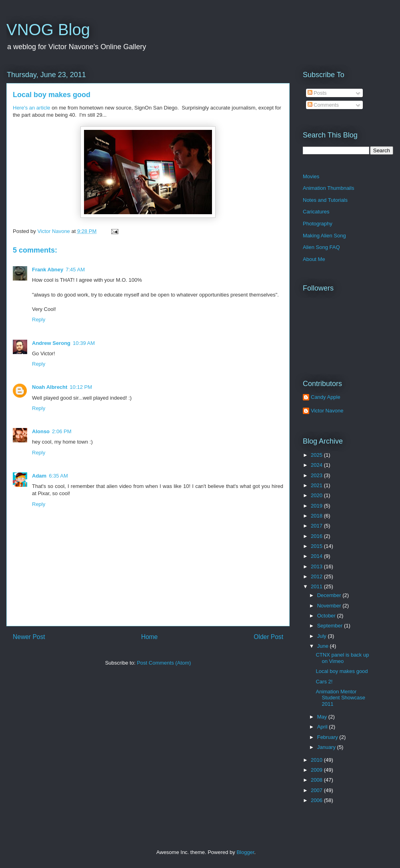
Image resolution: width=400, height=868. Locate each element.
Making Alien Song (324, 236)
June (324, 646)
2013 (317, 566)
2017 (317, 526)
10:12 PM (81, 387)
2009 (317, 770)
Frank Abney (48, 270)
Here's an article (32, 108)
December (330, 595)
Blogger (245, 852)
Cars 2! (324, 682)
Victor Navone (327, 411)
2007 (317, 790)
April (323, 727)
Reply (39, 320)
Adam (39, 476)
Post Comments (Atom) (164, 663)
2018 (317, 516)
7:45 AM (75, 270)
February (328, 737)
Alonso (41, 431)
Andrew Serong (51, 343)
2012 (317, 576)
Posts (317, 93)
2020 (317, 495)
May (323, 717)
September (331, 626)
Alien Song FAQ (321, 247)
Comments (323, 105)
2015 (317, 546)
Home (150, 637)
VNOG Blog (48, 30)
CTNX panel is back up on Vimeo (342, 658)
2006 (317, 800)
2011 (317, 586)
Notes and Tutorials (325, 200)
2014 (317, 556)
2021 (317, 485)
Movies (311, 176)
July (323, 636)
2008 (317, 780)
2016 (317, 536)
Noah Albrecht (50, 387)
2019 (317, 506)
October (327, 616)
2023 (317, 475)
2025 (317, 455)
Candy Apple (326, 397)
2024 (317, 465)
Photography (318, 224)
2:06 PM (62, 431)
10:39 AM (84, 343)
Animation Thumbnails (328, 188)
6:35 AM (58, 476)
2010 (317, 760)
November (330, 606)
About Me (314, 259)
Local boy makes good (52, 95)
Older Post (268, 637)
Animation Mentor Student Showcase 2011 (340, 698)
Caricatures (316, 212)
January (327, 747)
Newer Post (29, 637)
